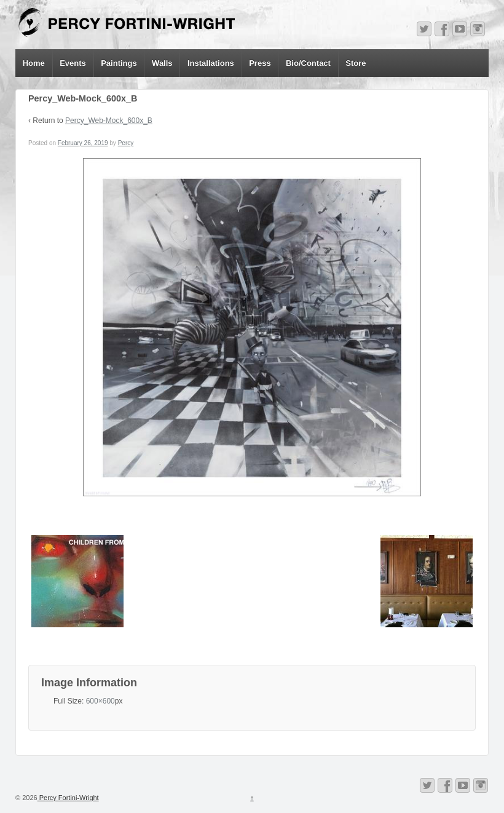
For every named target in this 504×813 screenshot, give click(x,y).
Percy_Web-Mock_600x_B (109, 121)
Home (34, 63)
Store (356, 63)
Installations (211, 63)
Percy (126, 143)
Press (260, 63)
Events (73, 63)
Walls (162, 63)
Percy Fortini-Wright (68, 798)
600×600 (100, 701)
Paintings (119, 63)
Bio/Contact (308, 63)
